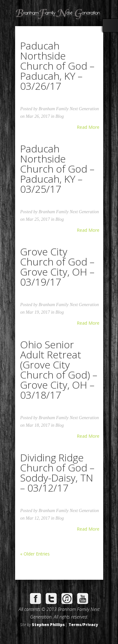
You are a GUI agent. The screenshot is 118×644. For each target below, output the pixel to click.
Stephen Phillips (48, 624)
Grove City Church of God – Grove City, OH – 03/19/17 (57, 267)
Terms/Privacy (83, 624)
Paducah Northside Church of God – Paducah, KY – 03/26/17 (57, 66)
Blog (59, 116)
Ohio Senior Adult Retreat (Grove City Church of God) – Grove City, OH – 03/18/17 (59, 370)
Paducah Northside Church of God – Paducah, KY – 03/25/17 (57, 169)
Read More (88, 127)
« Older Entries (35, 554)
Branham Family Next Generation (69, 109)
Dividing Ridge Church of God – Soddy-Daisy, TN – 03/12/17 (57, 473)
